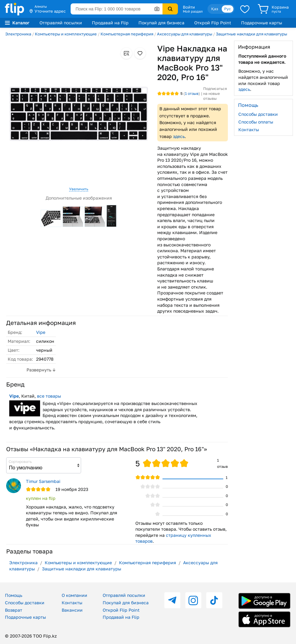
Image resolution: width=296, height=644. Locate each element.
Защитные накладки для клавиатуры (251, 34)
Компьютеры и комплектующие (66, 34)
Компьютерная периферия (127, 34)
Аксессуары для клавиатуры (185, 34)
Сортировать (20, 462)
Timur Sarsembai (43, 481)
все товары (49, 396)
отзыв (192, 93)
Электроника (18, 34)
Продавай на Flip (110, 23)
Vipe (41, 332)
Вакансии (72, 610)
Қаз (215, 9)
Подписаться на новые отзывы (215, 93)
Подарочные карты (262, 23)
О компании (74, 595)
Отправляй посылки (61, 23)
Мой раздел (193, 11)
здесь (179, 136)
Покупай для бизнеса (161, 23)
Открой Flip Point (213, 23)
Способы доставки (258, 114)
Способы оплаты (256, 122)
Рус (228, 9)
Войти (189, 7)
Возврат (14, 610)
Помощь (14, 595)
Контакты (249, 130)
